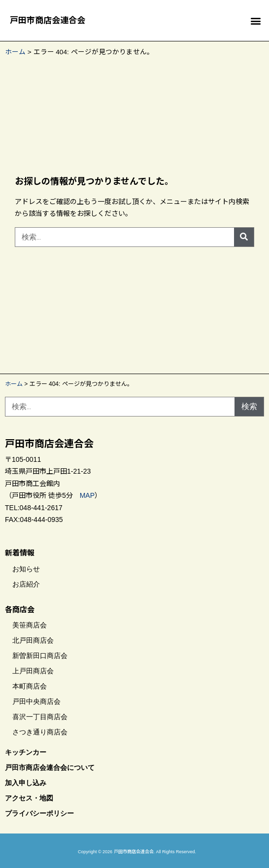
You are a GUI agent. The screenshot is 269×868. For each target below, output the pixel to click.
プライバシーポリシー (39, 813)
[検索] (244, 237)
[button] (256, 20)
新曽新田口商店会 (40, 656)
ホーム (15, 52)
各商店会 (20, 609)
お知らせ (26, 569)
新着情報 (20, 553)
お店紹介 (26, 584)
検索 (249, 406)
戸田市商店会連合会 (48, 20)
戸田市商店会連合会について (50, 767)
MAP (87, 495)
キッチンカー (26, 752)
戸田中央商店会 (36, 701)
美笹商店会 (30, 625)
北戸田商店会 (33, 640)
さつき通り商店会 (40, 732)
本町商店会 (30, 686)
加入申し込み (26, 783)
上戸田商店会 (33, 671)
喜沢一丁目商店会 (40, 717)
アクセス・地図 (29, 798)
